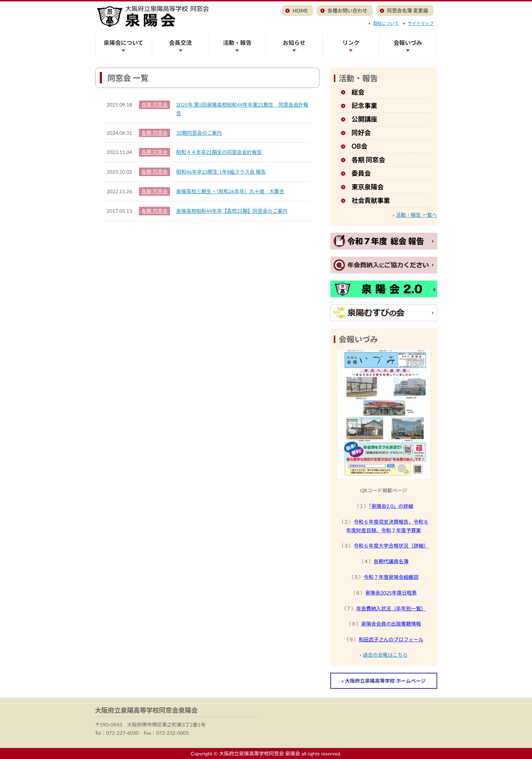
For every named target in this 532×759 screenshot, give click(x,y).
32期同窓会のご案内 (199, 133)
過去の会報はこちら (385, 655)
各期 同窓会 (155, 105)
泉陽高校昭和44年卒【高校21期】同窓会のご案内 (232, 211)
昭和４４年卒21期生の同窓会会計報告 (219, 152)
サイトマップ (420, 23)
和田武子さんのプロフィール (391, 639)
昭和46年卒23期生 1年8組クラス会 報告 (221, 172)
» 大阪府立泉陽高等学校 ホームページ (383, 681)
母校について (386, 23)
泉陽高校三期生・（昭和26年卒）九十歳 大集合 (230, 191)
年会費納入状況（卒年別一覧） (391, 608)
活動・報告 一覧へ (417, 215)
